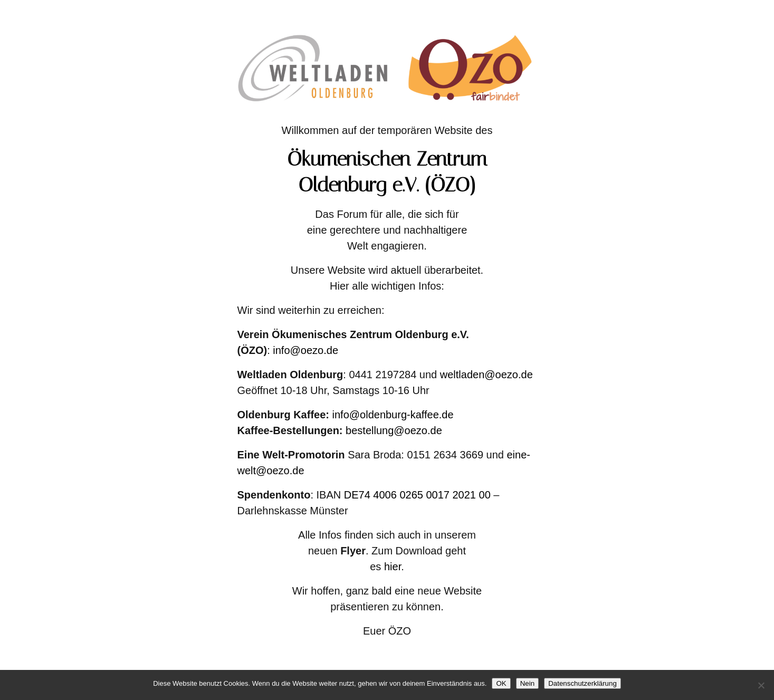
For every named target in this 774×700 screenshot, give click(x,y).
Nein (527, 683)
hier (393, 567)
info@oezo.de (305, 350)
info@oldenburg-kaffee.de (393, 415)
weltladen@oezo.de (486, 375)
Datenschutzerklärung (582, 683)
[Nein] (761, 685)
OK (501, 683)
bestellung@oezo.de (394, 430)
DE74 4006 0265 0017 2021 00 (417, 495)
